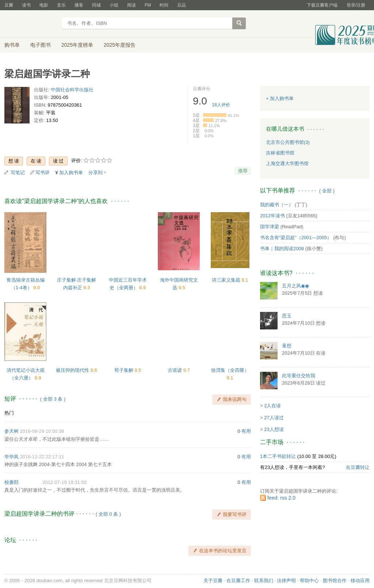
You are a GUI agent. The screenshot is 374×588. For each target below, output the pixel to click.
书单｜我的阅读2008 (282, 249)
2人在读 (272, 406)
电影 (44, 5)
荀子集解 (125, 370)
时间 (164, 5)
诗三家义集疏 (227, 280)
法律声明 (286, 581)
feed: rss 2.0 (281, 498)
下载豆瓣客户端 (322, 5)
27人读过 (274, 418)
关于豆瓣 (213, 581)
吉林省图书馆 (280, 153)
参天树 (12, 431)
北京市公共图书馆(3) (288, 142)
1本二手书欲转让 (278, 456)
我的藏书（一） (277, 205)
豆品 (182, 5)
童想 (287, 346)
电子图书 (41, 45)
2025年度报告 (120, 45)
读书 (26, 5)
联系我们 (264, 581)
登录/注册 (356, 5)
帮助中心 (309, 581)
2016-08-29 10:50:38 (42, 431)
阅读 (131, 5)
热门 (9, 413)
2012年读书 (272, 216)
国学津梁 (270, 227)
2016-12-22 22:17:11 (42, 457)
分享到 (96, 173)
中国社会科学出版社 (72, 90)
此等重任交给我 (299, 376)
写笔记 (18, 173)
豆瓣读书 (31, 24)
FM (148, 5)
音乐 (61, 5)
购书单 (12, 45)
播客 (79, 5)
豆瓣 (9, 5)
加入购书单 (71, 173)
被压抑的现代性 (73, 370)
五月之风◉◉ (295, 286)
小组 (114, 5)
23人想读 (274, 429)
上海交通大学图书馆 (287, 163)
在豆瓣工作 (238, 581)
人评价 (221, 105)
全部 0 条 (108, 514)
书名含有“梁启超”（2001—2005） (296, 238)
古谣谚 (175, 370)
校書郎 (12, 482)
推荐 (243, 171)
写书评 (43, 173)
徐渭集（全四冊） (230, 370)
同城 (96, 5)
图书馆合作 (335, 581)
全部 (327, 191)
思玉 (287, 316)
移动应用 (360, 581)
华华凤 (12, 457)
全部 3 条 (53, 399)
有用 (246, 431)
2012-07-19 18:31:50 (64, 482)
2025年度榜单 (77, 45)
